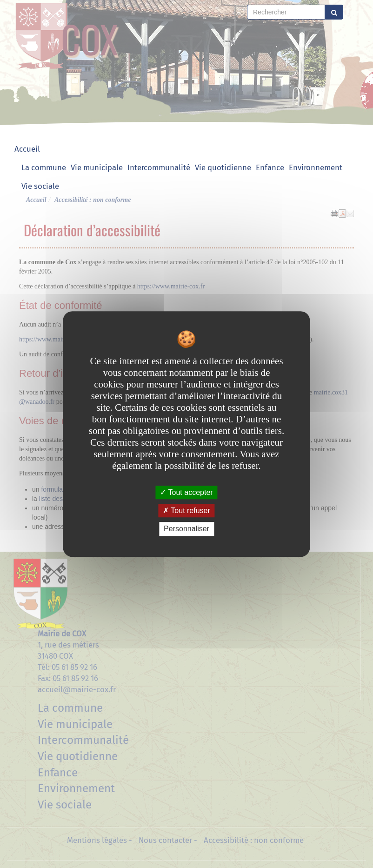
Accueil (27, 149)
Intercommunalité (159, 167)
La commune (44, 167)
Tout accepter (186, 492)
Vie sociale (40, 186)
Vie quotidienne (223, 167)
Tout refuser (186, 511)
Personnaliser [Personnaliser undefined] (186, 529)
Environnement (316, 167)
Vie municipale (97, 167)
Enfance (270, 167)
